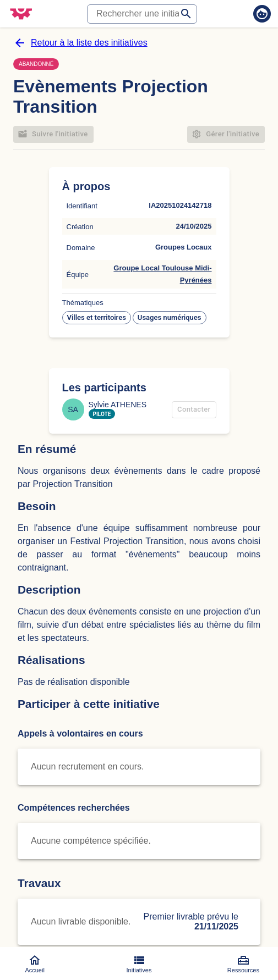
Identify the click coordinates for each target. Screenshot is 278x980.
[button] (97, 318)
